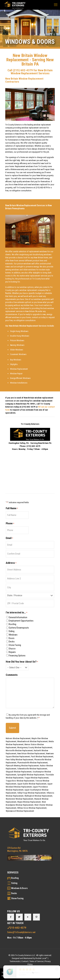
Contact (25, 961)
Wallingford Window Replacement (38, 796)
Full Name (12, 508)
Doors (12, 638)
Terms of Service (36, 961)
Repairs (12, 652)
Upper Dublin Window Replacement (32, 784)
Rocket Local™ (41, 958)
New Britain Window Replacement (31, 753)
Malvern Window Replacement (18, 738)
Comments (12, 675)
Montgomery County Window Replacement (35, 747)
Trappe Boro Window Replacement (20, 781)
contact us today (39, 317)
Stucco (12, 649)
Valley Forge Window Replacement (31, 793)
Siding (12, 631)
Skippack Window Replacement (19, 772)
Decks (12, 642)
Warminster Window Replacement (20, 799)
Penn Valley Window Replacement (20, 760)
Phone (10, 523)
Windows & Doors (19, 888)
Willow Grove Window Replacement (32, 808)
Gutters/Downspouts (19, 628)
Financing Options (17, 656)
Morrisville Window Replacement (19, 750)
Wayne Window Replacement (29, 802)
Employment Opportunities (21, 621)
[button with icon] (11, 917)
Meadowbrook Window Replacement (32, 741)
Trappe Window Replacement (37, 778)
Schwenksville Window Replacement (32, 769)
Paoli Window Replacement (42, 757)
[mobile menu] (56, 5)
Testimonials (15, 961)
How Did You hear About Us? (22, 662)
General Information (18, 617)
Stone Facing (15, 645)
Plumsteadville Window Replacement (32, 763)
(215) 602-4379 (23, 70)
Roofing (12, 624)
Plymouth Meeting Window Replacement (22, 766)
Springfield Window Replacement (31, 775)
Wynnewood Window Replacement (20, 811)
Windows (13, 635)
